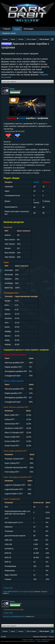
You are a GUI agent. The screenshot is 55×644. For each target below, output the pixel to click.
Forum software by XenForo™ (27, 641)
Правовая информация (40, 637)
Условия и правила (28, 640)
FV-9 (21, 592)
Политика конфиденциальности (45, 640)
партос (25, 592)
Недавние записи (9, 33)
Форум (17, 29)
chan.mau (6, 616)
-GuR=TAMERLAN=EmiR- (11, 592)
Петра (12, 89)
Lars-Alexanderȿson (16, 616)
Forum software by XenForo (9, 641)
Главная (7, 29)
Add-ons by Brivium (43, 641)
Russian (4, 637)
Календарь (29, 29)
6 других (31, 592)
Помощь (51, 637)
